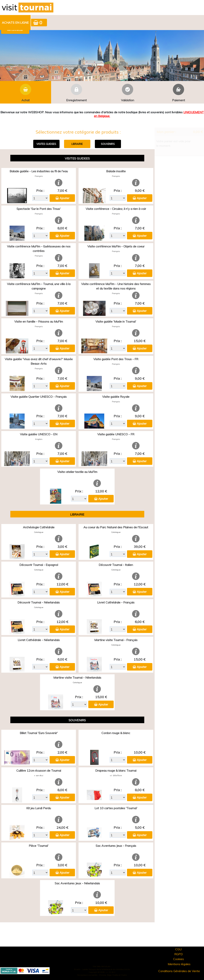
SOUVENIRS (108, 144)
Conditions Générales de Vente (179, 971)
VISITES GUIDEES (46, 144)
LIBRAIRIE (77, 144)
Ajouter (64, 198)
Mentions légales (179, 964)
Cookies (179, 959)
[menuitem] (15, 23)
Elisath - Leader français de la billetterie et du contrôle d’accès (102, 969)
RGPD (179, 954)
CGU (178, 949)
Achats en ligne (15, 23)
